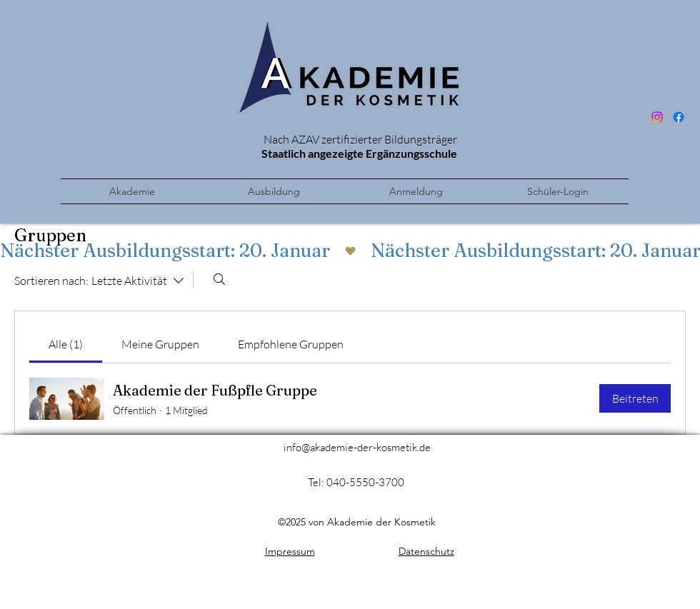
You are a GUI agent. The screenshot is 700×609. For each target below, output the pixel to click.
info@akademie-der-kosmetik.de (357, 447)
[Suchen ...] (219, 279)
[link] (66, 344)
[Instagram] (657, 117)
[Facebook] (679, 117)
